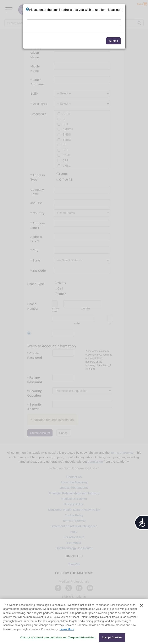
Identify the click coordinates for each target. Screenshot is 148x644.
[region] (74, 621)
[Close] (141, 605)
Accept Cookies (112, 637)
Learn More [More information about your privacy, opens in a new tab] (67, 629)
